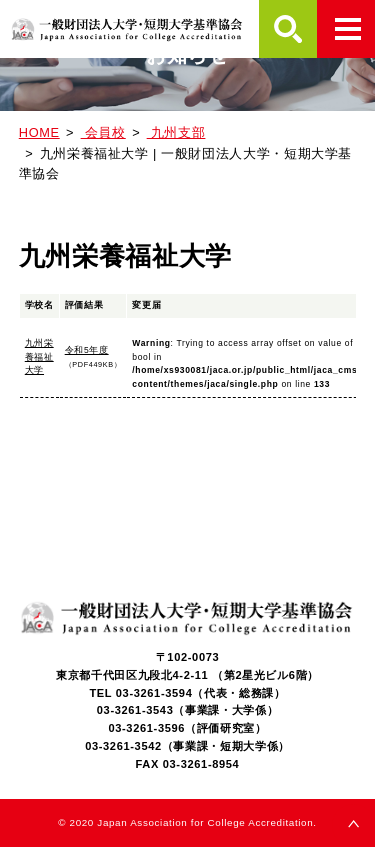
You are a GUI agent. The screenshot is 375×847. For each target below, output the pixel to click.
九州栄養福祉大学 (39, 356)
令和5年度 (87, 350)
